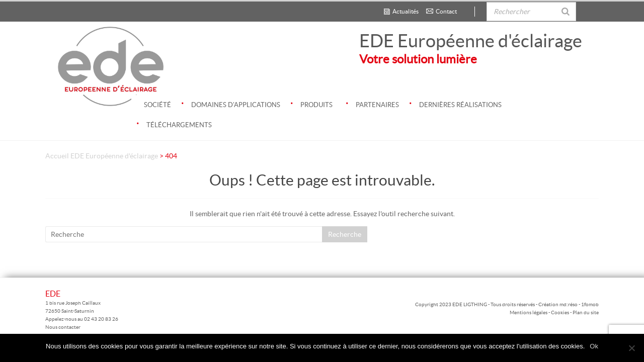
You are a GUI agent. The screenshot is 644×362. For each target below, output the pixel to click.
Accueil (57, 156)
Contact (441, 11)
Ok (594, 346)
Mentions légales (529, 312)
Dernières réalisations (455, 102)
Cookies (560, 312)
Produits (311, 102)
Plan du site (586, 312)
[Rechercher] (566, 7)
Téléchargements (174, 122)
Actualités (401, 11)
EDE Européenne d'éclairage (471, 41)
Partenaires (372, 102)
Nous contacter (63, 327)
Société (157, 105)
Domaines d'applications (231, 102)
